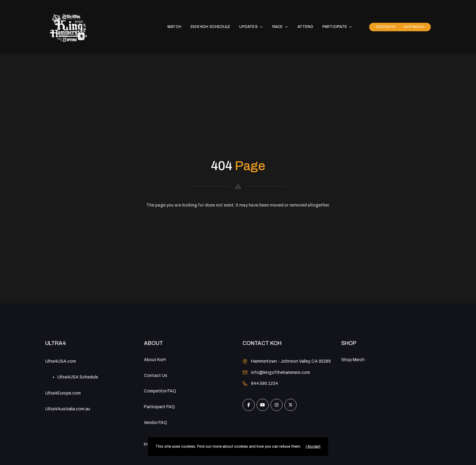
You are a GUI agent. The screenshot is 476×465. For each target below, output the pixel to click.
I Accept (313, 446)
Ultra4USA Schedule (78, 377)
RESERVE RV (386, 27)
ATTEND (305, 27)
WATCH (174, 27)
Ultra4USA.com (61, 361)
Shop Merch (353, 360)
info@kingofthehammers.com (280, 373)
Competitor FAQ (160, 391)
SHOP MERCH (414, 27)
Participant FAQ (159, 407)
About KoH (155, 360)
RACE (280, 27)
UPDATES (251, 27)
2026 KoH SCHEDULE (210, 27)
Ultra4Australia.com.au (68, 409)
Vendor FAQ (155, 423)
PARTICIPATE (337, 27)
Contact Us (156, 376)
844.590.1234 (265, 383)
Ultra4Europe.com (63, 393)
